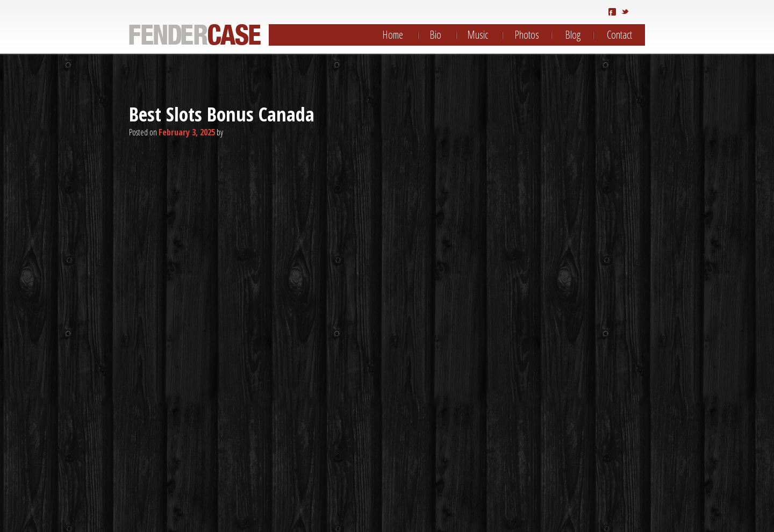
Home (393, 35)
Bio (435, 35)
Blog (573, 35)
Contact (619, 35)
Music (478, 35)
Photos (527, 35)
